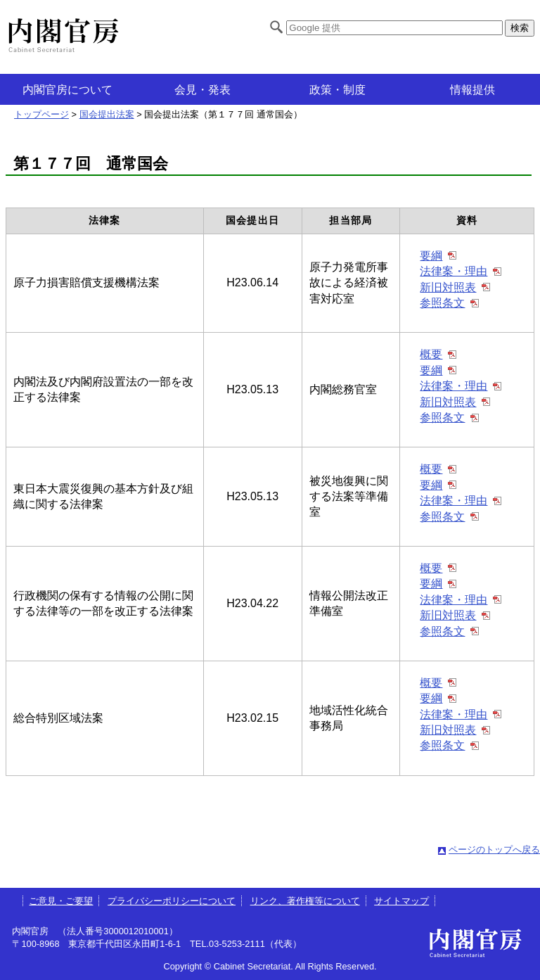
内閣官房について (67, 90)
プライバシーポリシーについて (172, 901)
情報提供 (472, 90)
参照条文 (442, 303)
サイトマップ (401, 901)
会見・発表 (202, 90)
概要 (431, 354)
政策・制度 (337, 90)
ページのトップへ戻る (494, 849)
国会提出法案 (107, 114)
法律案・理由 (454, 271)
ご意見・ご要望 (61, 901)
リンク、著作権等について (305, 901)
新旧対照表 (448, 287)
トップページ (41, 114)
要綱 (431, 256)
